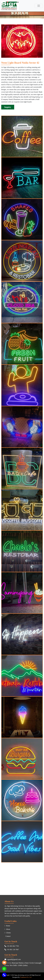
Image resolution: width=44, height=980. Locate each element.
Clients (8, 933)
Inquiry (8, 107)
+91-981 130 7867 (12, 950)
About (7, 929)
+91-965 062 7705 (12, 946)
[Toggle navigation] (39, 6)
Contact (8, 936)
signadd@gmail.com (13, 959)
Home (7, 926)
